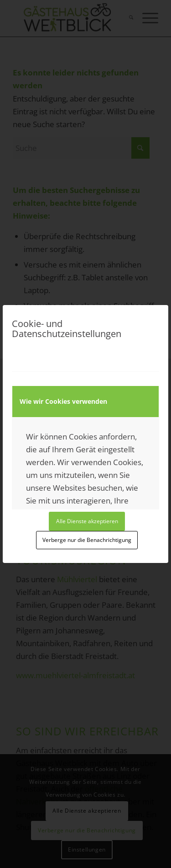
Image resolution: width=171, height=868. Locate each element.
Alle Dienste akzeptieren (87, 521)
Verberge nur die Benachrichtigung (87, 540)
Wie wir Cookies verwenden (63, 401)
